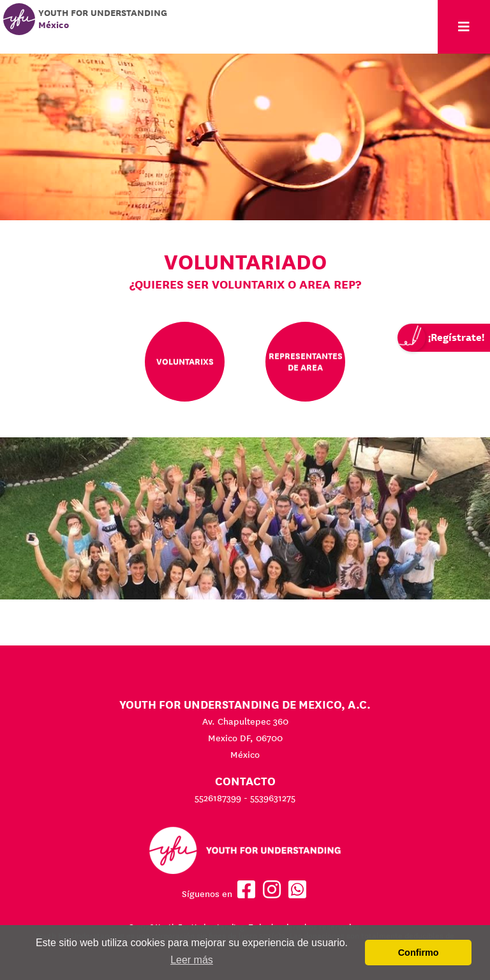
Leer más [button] (192, 960)
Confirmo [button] (419, 953)
